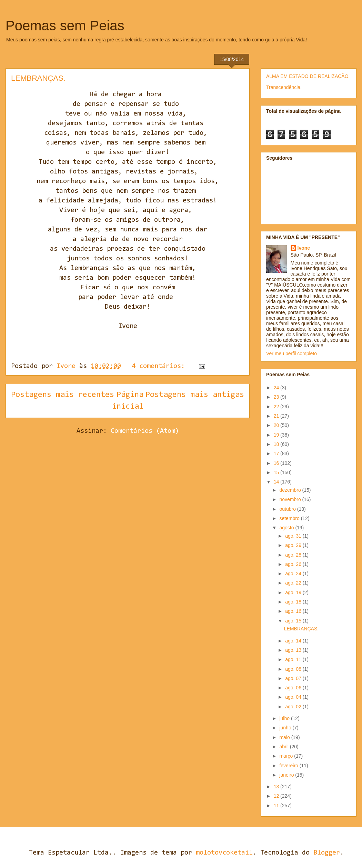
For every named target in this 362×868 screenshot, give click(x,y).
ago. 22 (294, 583)
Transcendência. (284, 87)
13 (277, 787)
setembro (290, 518)
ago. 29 (294, 545)
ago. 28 (294, 555)
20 (277, 425)
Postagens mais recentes (63, 395)
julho (285, 718)
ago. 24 (294, 573)
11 (277, 806)
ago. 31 (294, 536)
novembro (291, 499)
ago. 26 (294, 564)
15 (277, 472)
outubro (288, 509)
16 (277, 463)
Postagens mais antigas (195, 395)
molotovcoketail (224, 853)
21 (277, 416)
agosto (287, 528)
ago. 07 (294, 678)
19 (277, 435)
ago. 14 (294, 641)
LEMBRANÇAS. (38, 78)
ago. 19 (294, 592)
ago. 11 (294, 659)
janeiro (287, 775)
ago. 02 (294, 707)
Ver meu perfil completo (291, 353)
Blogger (327, 853)
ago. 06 (294, 688)
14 (277, 482)
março (287, 756)
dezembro (291, 490)
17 (277, 453)
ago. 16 (294, 611)
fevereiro (289, 766)
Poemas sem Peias (65, 26)
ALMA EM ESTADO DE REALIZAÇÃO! (308, 76)
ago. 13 (294, 650)
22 (277, 407)
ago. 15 (294, 621)
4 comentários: (160, 366)
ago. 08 (294, 669)
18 (277, 444)
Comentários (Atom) (145, 431)
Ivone (304, 248)
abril (284, 747)
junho (286, 728)
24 (277, 388)
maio (285, 737)
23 (277, 397)
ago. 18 (294, 602)
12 (277, 796)
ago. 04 (294, 697)
